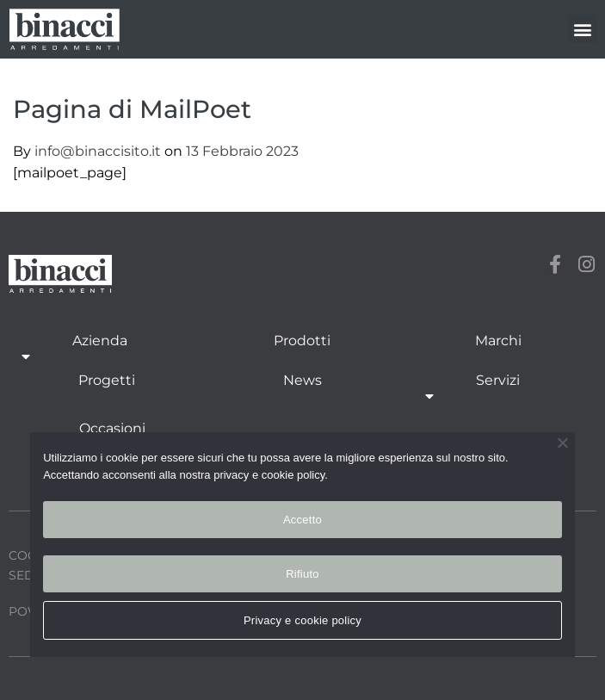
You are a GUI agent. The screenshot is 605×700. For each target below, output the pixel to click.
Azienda (100, 350)
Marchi (498, 341)
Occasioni (112, 428)
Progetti (107, 380)
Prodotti (302, 341)
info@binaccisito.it (99, 151)
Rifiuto (302, 574)
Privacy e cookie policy (302, 620)
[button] (582, 29)
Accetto (302, 520)
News (302, 380)
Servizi (497, 390)
